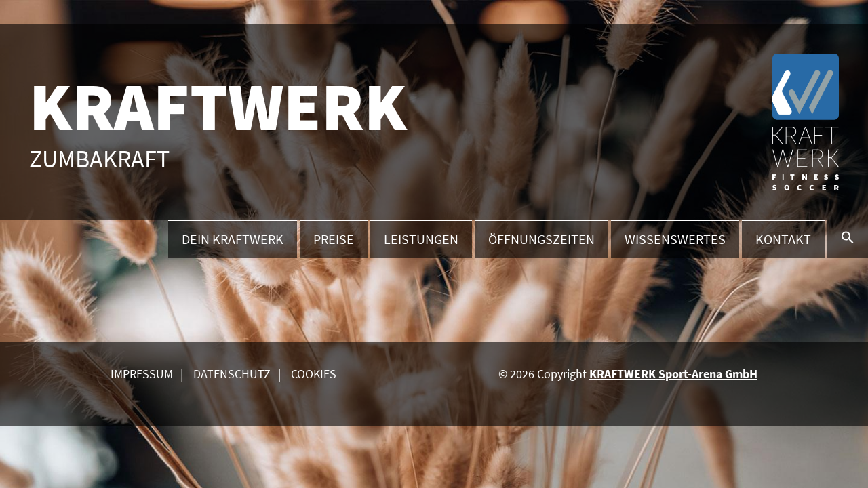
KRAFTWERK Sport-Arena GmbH (673, 374)
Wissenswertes (675, 239)
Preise (334, 239)
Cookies (314, 374)
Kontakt (783, 239)
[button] (848, 239)
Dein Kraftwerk (233, 239)
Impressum (142, 374)
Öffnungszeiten (541, 239)
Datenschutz (232, 374)
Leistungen (421, 239)
